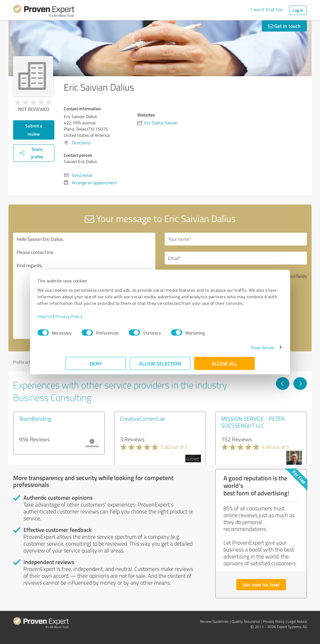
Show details (235, 351)
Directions (81, 143)
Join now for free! (261, 585)
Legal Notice (297, 621)
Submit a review (34, 130)
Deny (96, 367)
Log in (298, 10)
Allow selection (160, 367)
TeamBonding (35, 419)
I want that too (267, 9)
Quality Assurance (246, 621)
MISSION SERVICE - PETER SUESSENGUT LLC (253, 422)
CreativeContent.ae (142, 419)
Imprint (73, 319)
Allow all (224, 367)
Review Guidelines (214, 621)
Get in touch (284, 26)
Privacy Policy (97, 319)
